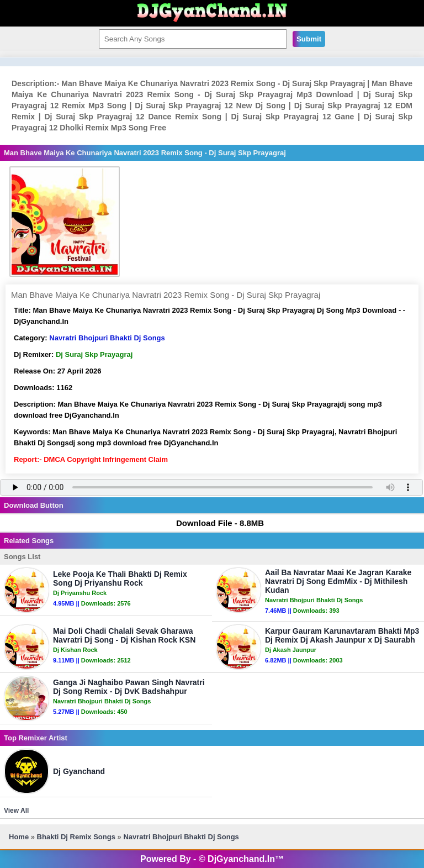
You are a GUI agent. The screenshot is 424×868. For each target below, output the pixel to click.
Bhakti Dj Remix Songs (76, 837)
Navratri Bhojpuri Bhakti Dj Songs (107, 338)
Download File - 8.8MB (215, 523)
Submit (309, 39)
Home (19, 837)
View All (16, 811)
